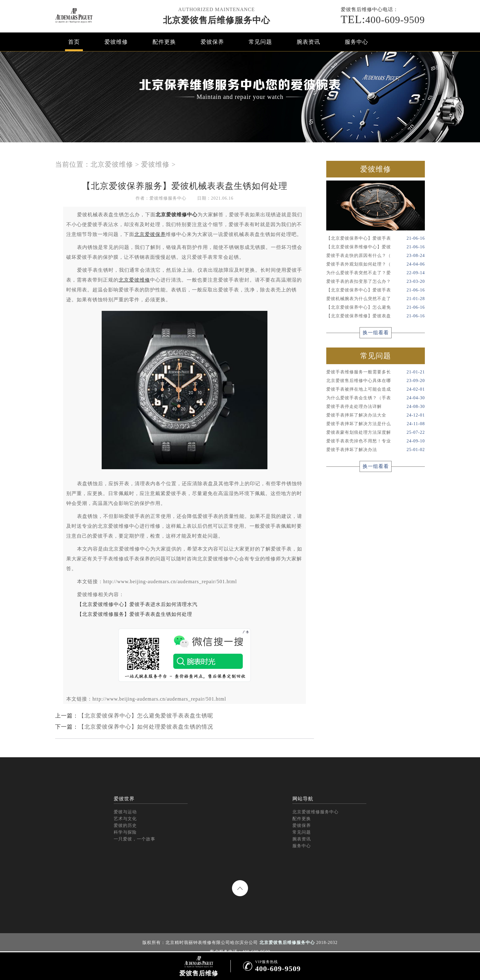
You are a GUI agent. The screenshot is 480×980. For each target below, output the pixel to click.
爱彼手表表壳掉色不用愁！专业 (376, 441)
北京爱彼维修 (112, 164)
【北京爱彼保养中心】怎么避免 (376, 307)
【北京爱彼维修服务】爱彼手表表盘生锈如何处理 (135, 614)
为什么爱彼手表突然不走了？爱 (376, 273)
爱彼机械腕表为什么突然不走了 (376, 299)
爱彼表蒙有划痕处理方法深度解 (376, 433)
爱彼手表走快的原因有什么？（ (376, 256)
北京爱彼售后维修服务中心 (217, 20)
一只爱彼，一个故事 (134, 839)
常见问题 (260, 42)
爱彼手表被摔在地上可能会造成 (376, 389)
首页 (74, 42)
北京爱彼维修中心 (177, 215)
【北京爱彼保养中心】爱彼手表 (376, 238)
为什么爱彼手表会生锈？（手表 (376, 398)
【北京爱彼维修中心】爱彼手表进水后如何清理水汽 (137, 604)
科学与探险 (125, 832)
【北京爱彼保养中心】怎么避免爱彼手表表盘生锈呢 (146, 716)
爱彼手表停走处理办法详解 (376, 407)
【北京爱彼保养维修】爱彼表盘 (376, 316)
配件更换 (164, 42)
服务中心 (356, 42)
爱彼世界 (124, 799)
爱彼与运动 (125, 812)
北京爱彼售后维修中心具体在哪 (376, 381)
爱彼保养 (212, 42)
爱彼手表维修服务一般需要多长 (376, 372)
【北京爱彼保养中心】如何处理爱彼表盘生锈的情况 (146, 727)
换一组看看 (376, 333)
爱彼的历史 (125, 825)
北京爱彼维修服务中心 (315, 812)
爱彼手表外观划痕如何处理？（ (376, 264)
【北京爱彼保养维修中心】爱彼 (376, 247)
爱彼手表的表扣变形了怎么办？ (376, 282)
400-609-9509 (383, 19)
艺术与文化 (125, 819)
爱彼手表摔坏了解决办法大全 (376, 415)
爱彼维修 (116, 42)
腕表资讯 (308, 42)
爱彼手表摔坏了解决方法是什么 (376, 424)
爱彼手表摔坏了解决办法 (376, 450)
